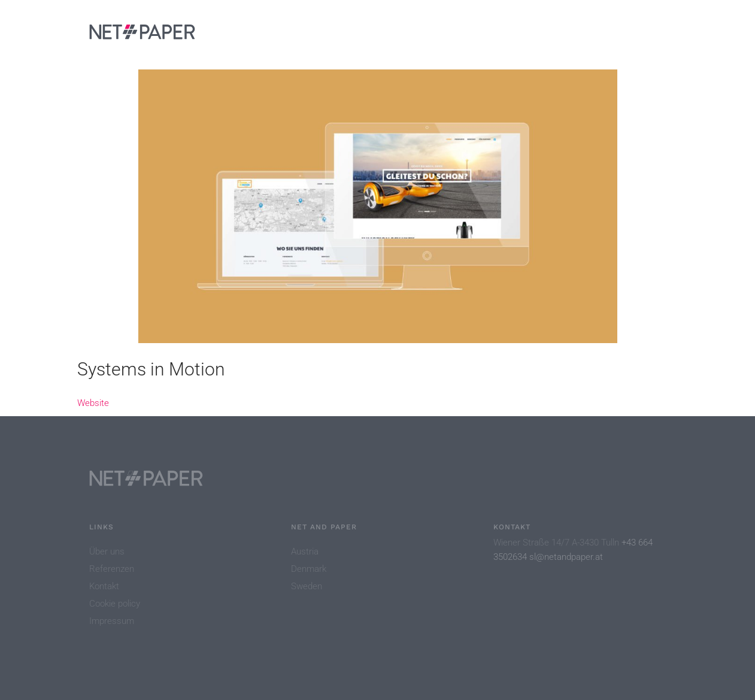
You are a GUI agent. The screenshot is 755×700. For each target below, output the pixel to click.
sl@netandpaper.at (566, 557)
